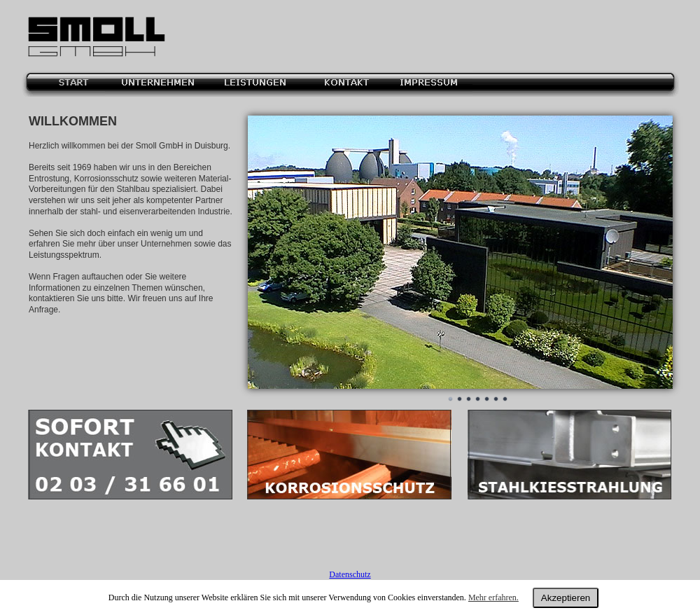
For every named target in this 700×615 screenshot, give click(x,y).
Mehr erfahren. (493, 597)
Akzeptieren (566, 598)
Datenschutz (350, 574)
